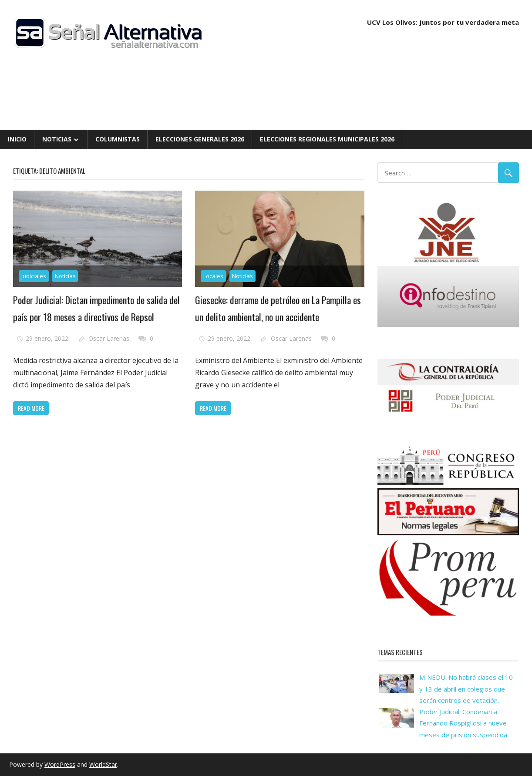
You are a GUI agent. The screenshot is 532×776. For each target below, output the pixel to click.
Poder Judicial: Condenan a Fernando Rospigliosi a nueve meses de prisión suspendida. (464, 723)
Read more (31, 408)
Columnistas (118, 139)
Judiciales (34, 276)
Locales (213, 276)
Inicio (17, 139)
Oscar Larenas (109, 338)
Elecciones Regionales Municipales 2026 (327, 139)
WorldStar (103, 764)
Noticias (57, 139)
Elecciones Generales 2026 (200, 139)
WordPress (60, 764)
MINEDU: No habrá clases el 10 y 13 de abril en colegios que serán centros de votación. (466, 689)
